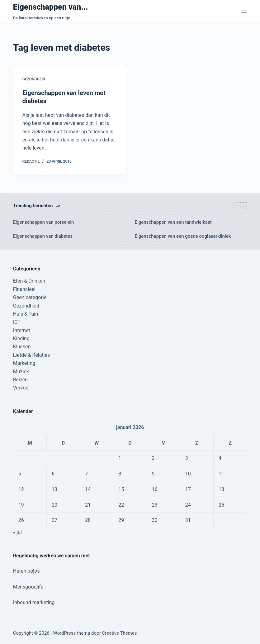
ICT (17, 322)
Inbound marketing (34, 602)
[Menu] (244, 11)
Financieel (24, 289)
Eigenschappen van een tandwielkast (173, 222)
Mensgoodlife (28, 587)
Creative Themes (120, 633)
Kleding (21, 339)
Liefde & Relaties (32, 355)
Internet (22, 330)
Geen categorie (30, 297)
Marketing (24, 363)
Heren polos (26, 571)
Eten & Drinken (29, 281)
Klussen (22, 347)
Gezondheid (34, 79)
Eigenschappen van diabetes (43, 236)
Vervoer (22, 388)
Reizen (20, 380)
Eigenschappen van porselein (44, 222)
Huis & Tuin (26, 314)
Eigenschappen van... (51, 7)
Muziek (21, 372)
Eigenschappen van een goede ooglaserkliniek (183, 236)
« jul (17, 532)
